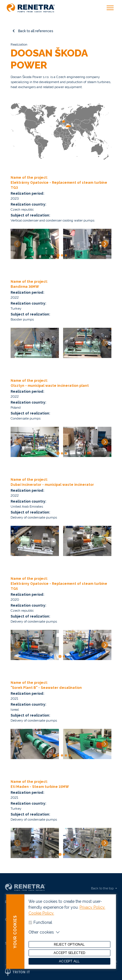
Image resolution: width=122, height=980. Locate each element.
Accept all (69, 965)
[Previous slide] (17, 244)
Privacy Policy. (92, 911)
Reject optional (69, 949)
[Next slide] (105, 244)
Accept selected (69, 957)
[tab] (58, 255)
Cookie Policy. (41, 917)
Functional (43, 927)
